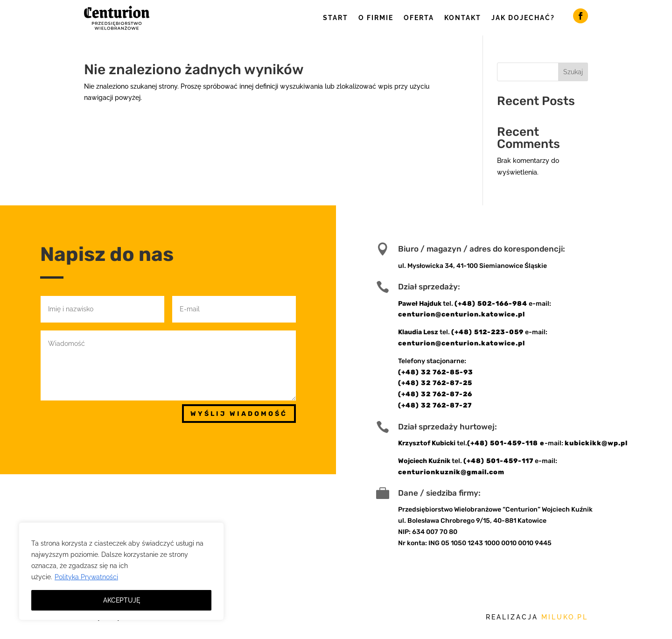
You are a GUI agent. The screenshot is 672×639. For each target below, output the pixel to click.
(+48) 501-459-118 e (506, 443)
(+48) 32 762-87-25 (435, 383)
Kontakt (463, 18)
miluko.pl (565, 617)
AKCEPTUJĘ (122, 600)
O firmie (376, 18)
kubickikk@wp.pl (596, 443)
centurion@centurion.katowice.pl (462, 314)
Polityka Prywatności (86, 577)
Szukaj (573, 72)
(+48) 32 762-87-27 (435, 405)
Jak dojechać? (523, 18)
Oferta (419, 18)
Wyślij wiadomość (239, 414)
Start (336, 18)
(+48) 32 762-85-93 (436, 372)
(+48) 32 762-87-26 (435, 394)
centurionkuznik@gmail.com (451, 472)
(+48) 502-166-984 (491, 304)
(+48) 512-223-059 (487, 332)
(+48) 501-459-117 (498, 461)
